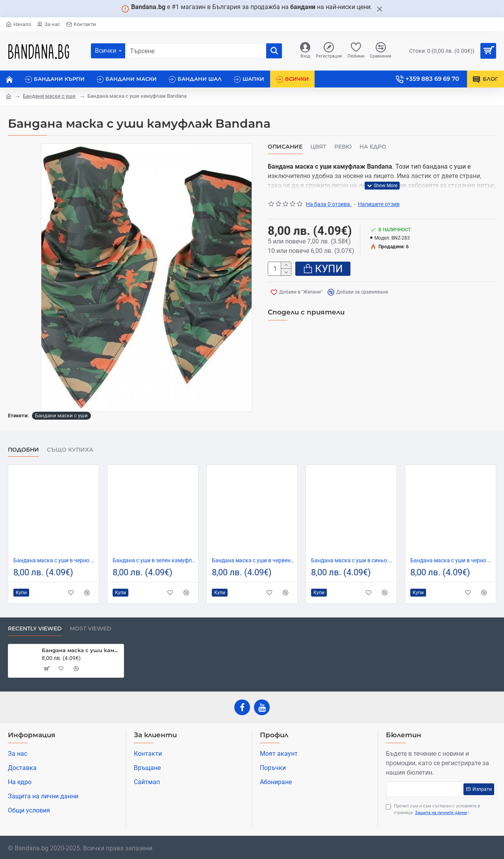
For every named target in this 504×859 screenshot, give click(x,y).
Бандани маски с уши (49, 96)
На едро (373, 147)
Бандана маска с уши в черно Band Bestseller (55, 560)
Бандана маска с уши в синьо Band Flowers (353, 560)
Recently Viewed (35, 629)
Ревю (343, 147)
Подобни (23, 450)
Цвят (318, 147)
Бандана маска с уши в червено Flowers (254, 560)
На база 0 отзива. (329, 204)
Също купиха (70, 450)
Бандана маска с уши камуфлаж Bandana (81, 650)
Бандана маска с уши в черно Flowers (452, 560)
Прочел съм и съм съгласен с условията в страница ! (433, 810)
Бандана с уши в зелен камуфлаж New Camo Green (154, 560)
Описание (285, 147)
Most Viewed (91, 629)
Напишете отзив (379, 204)
